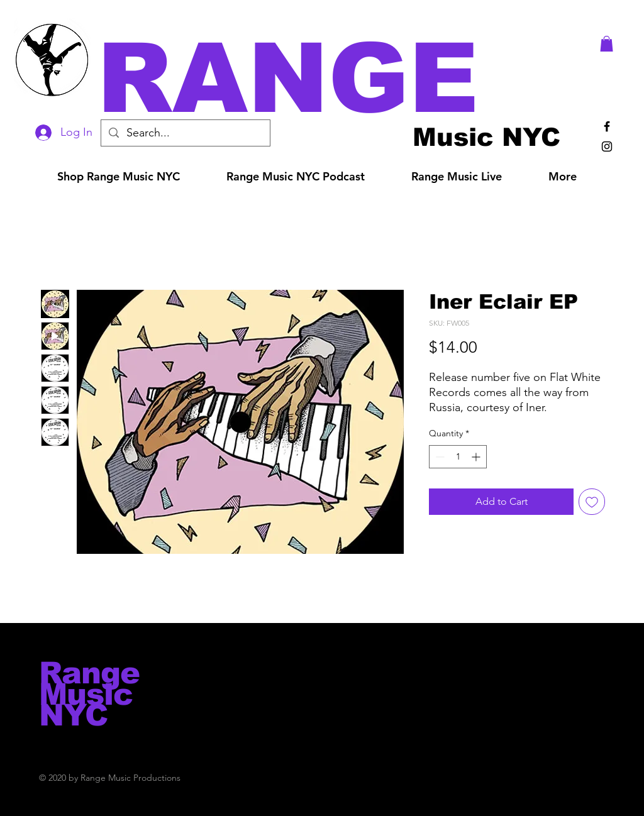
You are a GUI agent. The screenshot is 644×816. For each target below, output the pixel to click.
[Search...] (185, 133)
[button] (340, 78)
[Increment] (477, 457)
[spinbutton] (458, 457)
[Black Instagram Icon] (607, 146)
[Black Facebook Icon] (607, 126)
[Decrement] (439, 457)
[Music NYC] (486, 137)
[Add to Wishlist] (592, 502)
